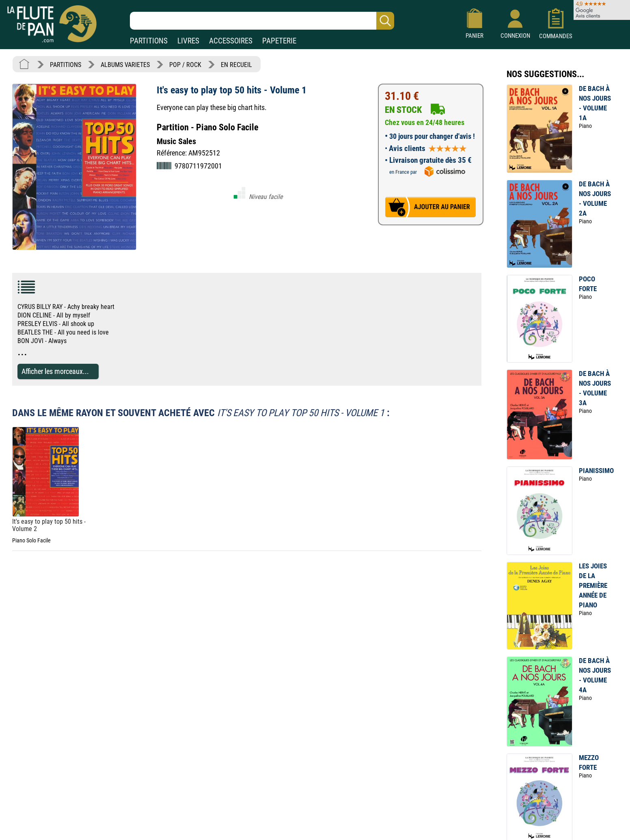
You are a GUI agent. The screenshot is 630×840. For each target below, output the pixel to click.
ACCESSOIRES (231, 41)
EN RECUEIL (236, 65)
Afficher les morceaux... (55, 371)
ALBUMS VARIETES (125, 65)
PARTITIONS (149, 41)
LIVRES (188, 41)
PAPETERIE (279, 41)
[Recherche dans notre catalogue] (262, 21)
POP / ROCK (185, 65)
